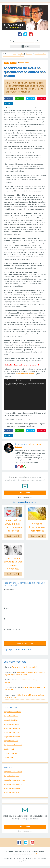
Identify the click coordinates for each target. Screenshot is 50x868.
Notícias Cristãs (9, 750)
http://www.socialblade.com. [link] (25, 374)
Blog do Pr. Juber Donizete (13, 785)
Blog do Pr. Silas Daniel (12, 793)
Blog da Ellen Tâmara (11, 717)
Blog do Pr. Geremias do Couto (14, 781)
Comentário (9, 591)
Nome (6, 609)
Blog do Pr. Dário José (11, 777)
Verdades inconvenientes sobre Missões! (37, 528)
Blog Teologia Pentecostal (13, 746)
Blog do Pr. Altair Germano (13, 773)
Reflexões (13, 63)
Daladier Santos (24, 63)
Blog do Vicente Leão (11, 742)
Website (18, 446)
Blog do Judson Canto (11, 725)
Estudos (7, 63)
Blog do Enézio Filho (11, 721)
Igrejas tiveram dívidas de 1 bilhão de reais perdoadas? (13, 564)
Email (6, 620)
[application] (25, 395)
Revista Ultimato (9, 758)
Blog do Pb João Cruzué (12, 734)
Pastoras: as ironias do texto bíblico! (24, 668)
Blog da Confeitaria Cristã (12, 713)
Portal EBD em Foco (10, 754)
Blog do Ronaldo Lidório (12, 738)
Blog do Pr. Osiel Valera (12, 789)
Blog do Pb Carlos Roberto (13, 729)
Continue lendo (13, 537)
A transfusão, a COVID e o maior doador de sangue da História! (13, 527)
